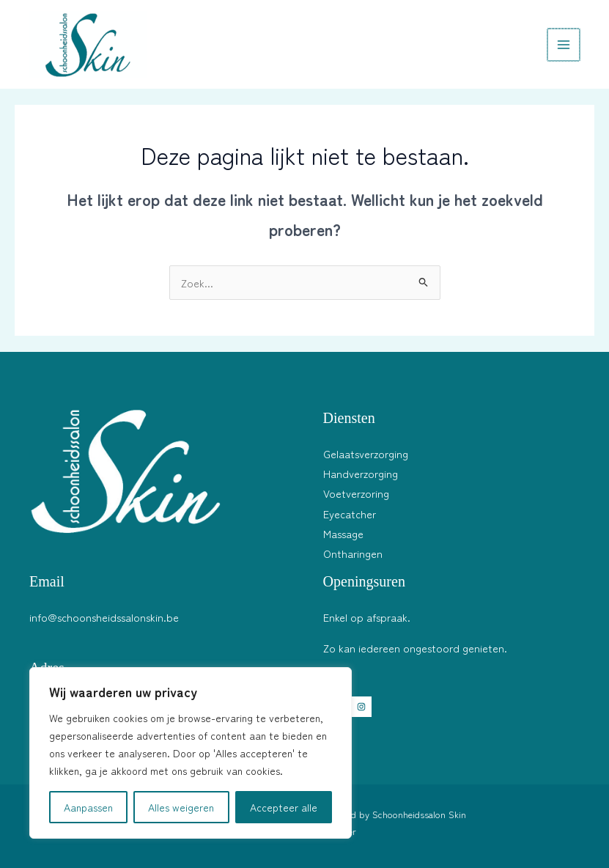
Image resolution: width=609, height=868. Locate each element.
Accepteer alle (284, 807)
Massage (343, 533)
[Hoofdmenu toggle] (564, 45)
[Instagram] (361, 707)
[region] (191, 753)
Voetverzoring (356, 493)
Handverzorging (361, 473)
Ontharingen (353, 553)
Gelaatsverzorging (366, 453)
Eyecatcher (350, 514)
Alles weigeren (181, 807)
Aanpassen (88, 807)
